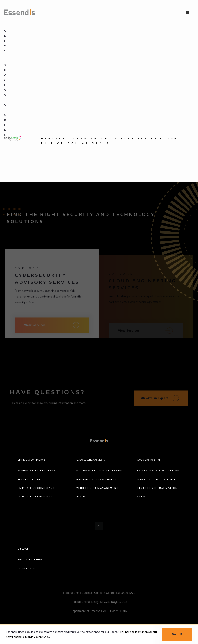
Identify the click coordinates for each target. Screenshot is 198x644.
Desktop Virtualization (157, 488)
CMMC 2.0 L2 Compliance (37, 497)
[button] (188, 13)
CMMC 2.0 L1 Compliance (37, 488)
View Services (35, 328)
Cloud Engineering (148, 460)
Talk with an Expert (154, 401)
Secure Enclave (30, 479)
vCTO (141, 497)
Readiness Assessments (37, 471)
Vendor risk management (98, 488)
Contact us (27, 568)
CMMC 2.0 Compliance (31, 460)
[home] (20, 12)
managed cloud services (157, 479)
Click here (125, 632)
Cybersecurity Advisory (91, 460)
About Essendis (30, 560)
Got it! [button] (177, 634)
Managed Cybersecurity (97, 479)
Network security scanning (100, 471)
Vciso (81, 497)
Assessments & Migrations (159, 471)
